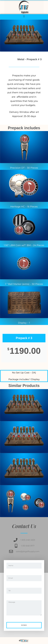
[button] (24, 16)
